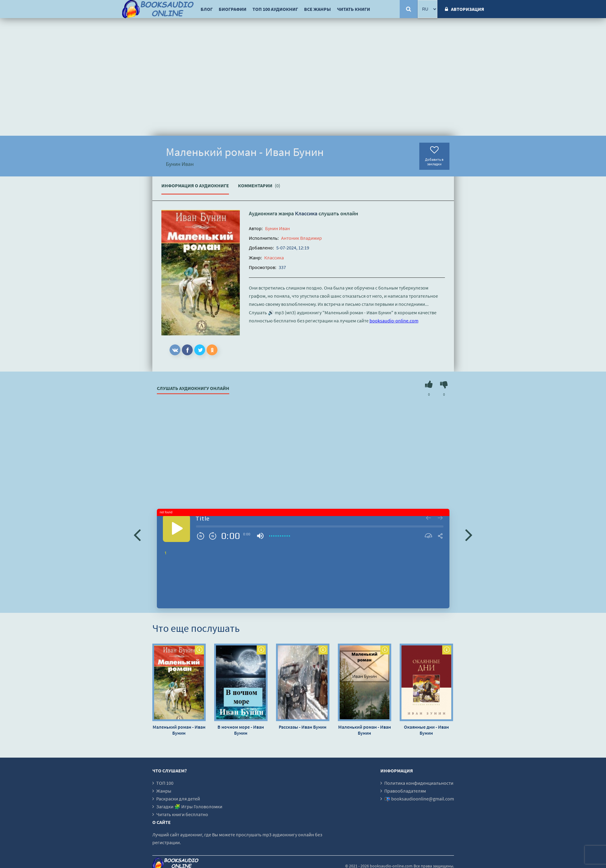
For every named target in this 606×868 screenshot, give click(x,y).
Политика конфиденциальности (419, 783)
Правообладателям (405, 791)
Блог (207, 9)
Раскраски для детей (178, 799)
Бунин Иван (278, 228)
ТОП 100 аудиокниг (275, 9)
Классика (306, 213)
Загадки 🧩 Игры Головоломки (189, 806)
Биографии (233, 9)
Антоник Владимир (301, 238)
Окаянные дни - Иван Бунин (426, 730)
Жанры (164, 791)
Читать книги (354, 9)
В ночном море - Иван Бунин (241, 730)
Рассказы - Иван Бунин (303, 727)
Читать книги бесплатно (182, 814)
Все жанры (317, 9)
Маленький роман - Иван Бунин (179, 730)
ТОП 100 (165, 783)
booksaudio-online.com (394, 321)
